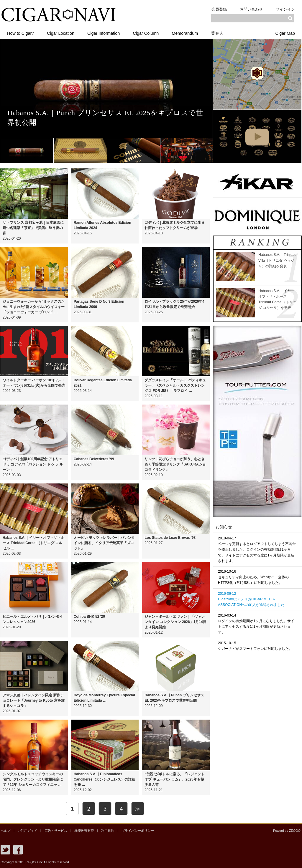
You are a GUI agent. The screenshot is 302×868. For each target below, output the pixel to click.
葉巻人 (217, 33)
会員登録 (219, 9)
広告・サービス (56, 831)
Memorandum (185, 33)
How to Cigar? (20, 33)
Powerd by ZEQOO (287, 831)
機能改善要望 (84, 831)
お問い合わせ (251, 9)
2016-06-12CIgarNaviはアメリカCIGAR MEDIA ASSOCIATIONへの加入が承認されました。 (253, 599)
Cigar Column (146, 33)
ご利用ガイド (27, 831)
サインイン (285, 9)
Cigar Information (104, 33)
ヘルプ (5, 831)
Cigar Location (61, 33)
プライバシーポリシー (138, 831)
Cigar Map (285, 33)
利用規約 (108, 831)
